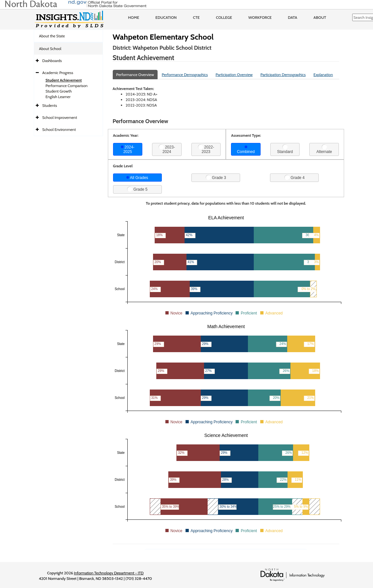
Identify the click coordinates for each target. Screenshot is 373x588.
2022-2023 (206, 149)
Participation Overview (234, 75)
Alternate (324, 149)
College (224, 17)
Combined (246, 150)
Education (166, 17)
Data (293, 17)
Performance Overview (135, 75)
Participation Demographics (283, 75)
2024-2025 (128, 149)
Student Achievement (64, 80)
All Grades (137, 178)
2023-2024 (167, 149)
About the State (52, 36)
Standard (285, 149)
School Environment (59, 129)
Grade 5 (137, 189)
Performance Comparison (67, 86)
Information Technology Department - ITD (109, 573)
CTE (196, 17)
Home (134, 17)
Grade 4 (295, 177)
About (320, 17)
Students (50, 105)
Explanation (323, 75)
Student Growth (59, 91)
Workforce (260, 17)
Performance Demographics (185, 75)
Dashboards (52, 61)
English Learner (58, 97)
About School (50, 49)
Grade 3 (216, 177)
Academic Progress (58, 73)
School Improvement (60, 117)
